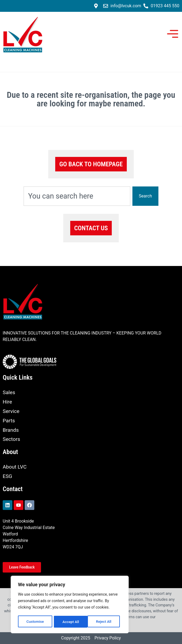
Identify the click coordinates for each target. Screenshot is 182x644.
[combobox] (77, 196)
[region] (70, 605)
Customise (35, 622)
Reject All (70, 622)
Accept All (105, 622)
